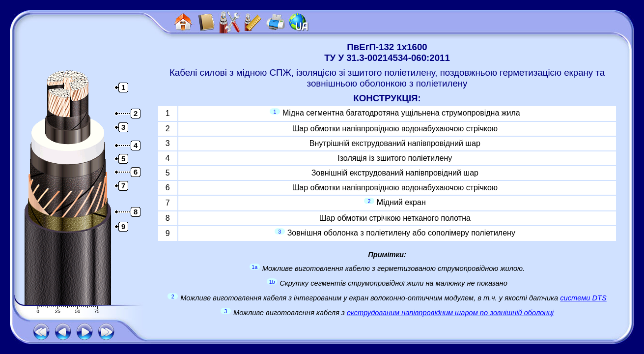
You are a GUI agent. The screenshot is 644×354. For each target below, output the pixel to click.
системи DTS (583, 298)
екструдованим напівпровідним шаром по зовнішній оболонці (450, 313)
